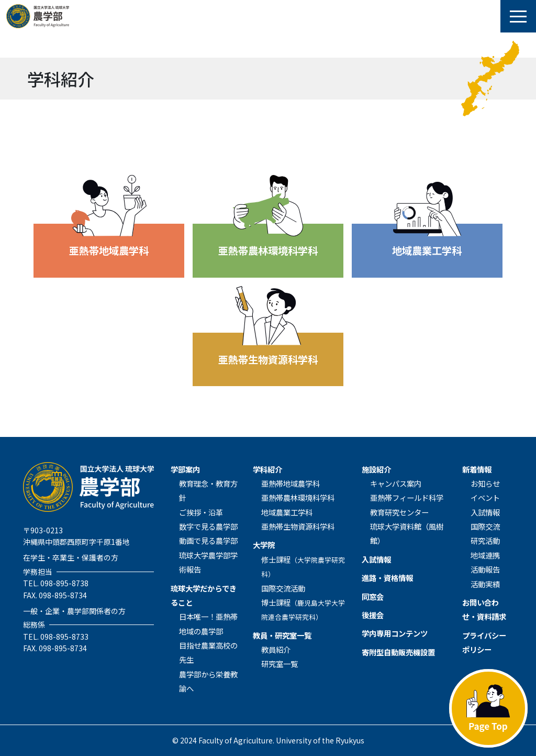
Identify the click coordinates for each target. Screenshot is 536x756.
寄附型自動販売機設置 (398, 652)
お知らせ (485, 483)
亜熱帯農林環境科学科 (298, 497)
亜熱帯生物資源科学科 (298, 526)
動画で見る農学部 (208, 540)
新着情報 (477, 469)
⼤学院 (264, 545)
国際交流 (485, 526)
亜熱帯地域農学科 (291, 483)
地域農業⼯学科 (287, 512)
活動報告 (485, 569)
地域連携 (485, 555)
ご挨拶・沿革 (201, 512)
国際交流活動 (283, 588)
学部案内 (185, 469)
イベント (485, 497)
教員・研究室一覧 (282, 635)
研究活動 (485, 540)
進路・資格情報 (387, 578)
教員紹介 (276, 649)
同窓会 (373, 596)
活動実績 (485, 584)
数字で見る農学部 (208, 526)
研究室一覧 (280, 664)
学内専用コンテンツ (395, 633)
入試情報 (376, 559)
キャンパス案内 (396, 483)
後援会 (373, 615)
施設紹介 (376, 469)
